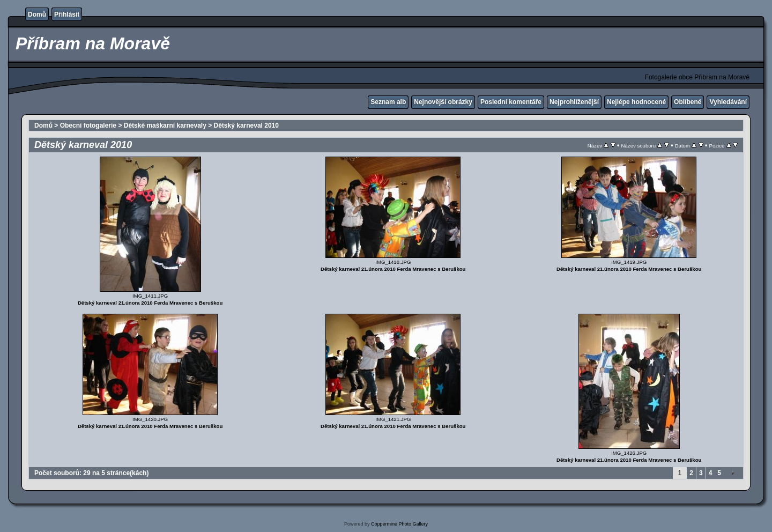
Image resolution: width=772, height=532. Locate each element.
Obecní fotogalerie (88, 125)
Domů (37, 14)
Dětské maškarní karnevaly (165, 125)
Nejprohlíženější (574, 102)
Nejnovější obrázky (443, 102)
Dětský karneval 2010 (246, 125)
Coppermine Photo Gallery (399, 524)
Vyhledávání (728, 102)
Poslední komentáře (511, 102)
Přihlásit (67, 14)
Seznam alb (388, 102)
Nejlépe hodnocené (636, 102)
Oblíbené (688, 102)
